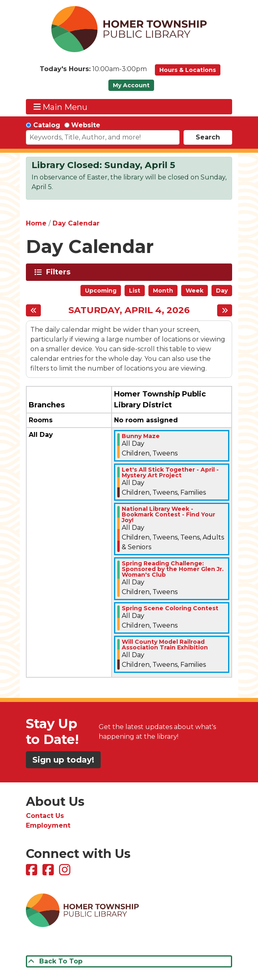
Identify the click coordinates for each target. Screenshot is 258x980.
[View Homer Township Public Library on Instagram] (66, 872)
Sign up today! (63, 760)
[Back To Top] (129, 961)
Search (208, 137)
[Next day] (225, 310)
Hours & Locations (188, 70)
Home (36, 223)
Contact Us (45, 816)
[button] (93, 72)
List (135, 291)
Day (222, 291)
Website (86, 125)
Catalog (47, 125)
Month (163, 291)
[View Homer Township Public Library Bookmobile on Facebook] (49, 872)
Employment (48, 825)
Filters (60, 272)
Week (195, 291)
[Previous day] (33, 310)
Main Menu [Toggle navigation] (61, 107)
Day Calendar (76, 223)
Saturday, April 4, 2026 (129, 310)
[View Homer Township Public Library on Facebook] (33, 872)
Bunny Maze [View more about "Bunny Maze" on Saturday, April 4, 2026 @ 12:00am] (141, 436)
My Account (131, 85)
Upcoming (101, 291)
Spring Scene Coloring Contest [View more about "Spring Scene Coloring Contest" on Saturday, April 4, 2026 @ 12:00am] (170, 608)
